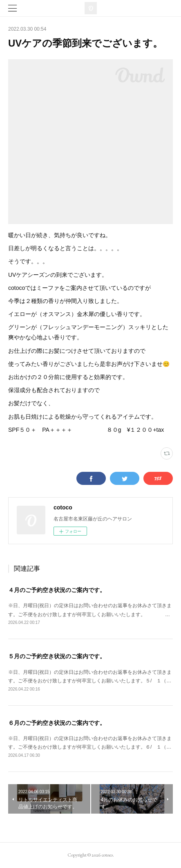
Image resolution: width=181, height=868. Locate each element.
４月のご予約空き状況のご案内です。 (57, 590)
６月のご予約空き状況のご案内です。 (57, 723)
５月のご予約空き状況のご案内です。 (57, 656)
